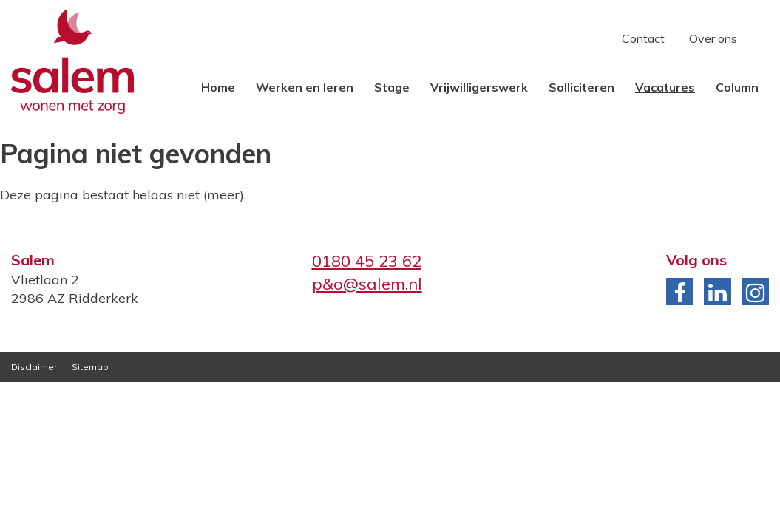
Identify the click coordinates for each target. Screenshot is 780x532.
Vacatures (665, 87)
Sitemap (90, 367)
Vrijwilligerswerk (479, 87)
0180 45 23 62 (367, 261)
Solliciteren (581, 87)
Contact (643, 38)
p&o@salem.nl (367, 284)
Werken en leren (305, 87)
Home (218, 87)
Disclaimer (34, 367)
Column (737, 87)
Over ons (713, 38)
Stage (392, 87)
